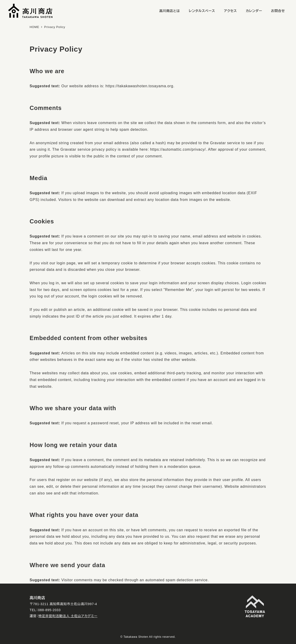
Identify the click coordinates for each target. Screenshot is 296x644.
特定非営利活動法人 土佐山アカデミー (68, 616)
